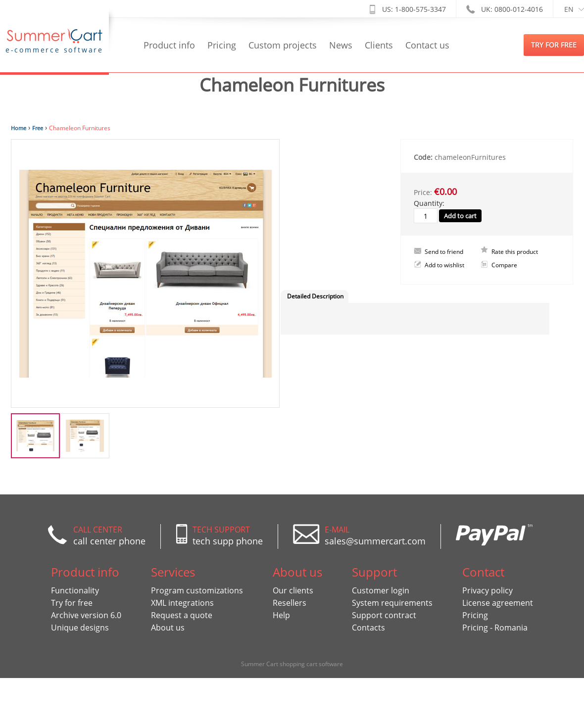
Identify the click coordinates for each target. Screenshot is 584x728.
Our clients (293, 590)
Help (281, 615)
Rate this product (515, 252)
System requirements (392, 603)
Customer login (381, 590)
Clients (379, 45)
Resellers (290, 603)
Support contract (384, 615)
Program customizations (197, 590)
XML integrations (182, 603)
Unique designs (80, 628)
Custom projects (283, 45)
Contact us (427, 45)
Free (38, 128)
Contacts (368, 628)
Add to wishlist (444, 265)
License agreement (498, 603)
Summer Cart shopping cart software (292, 664)
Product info (169, 45)
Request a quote (182, 615)
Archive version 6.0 (86, 615)
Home (19, 128)
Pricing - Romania (495, 628)
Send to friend (444, 252)
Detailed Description (315, 296)
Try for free (72, 603)
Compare (504, 265)
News (341, 45)
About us (168, 628)
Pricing (222, 45)
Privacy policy (487, 590)
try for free (554, 45)
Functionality (75, 590)
